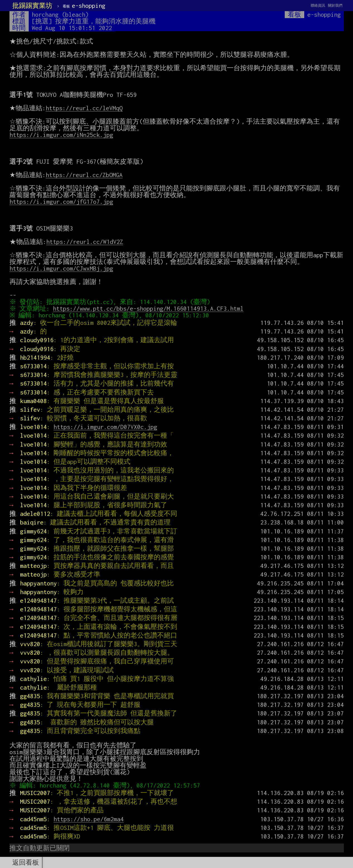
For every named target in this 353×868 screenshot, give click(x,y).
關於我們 (335, 5)
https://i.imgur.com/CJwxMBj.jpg (61, 268)
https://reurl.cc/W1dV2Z (85, 242)
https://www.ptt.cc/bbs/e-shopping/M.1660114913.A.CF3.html (149, 308)
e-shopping (84, 6)
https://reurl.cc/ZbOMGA (84, 175)
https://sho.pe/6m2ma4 (89, 819)
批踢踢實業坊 (32, 6)
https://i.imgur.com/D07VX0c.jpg (105, 427)
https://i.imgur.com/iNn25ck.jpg (61, 135)
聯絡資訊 (318, 5)
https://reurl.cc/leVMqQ (84, 108)
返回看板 (26, 862)
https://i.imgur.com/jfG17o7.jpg (61, 202)
